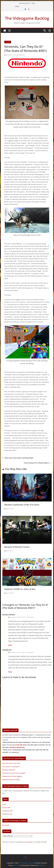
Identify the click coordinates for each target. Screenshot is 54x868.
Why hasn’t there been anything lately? (18, 458)
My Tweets (6, 825)
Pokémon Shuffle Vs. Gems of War (20, 589)
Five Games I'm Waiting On (11, 767)
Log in (4, 804)
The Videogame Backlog (27, 18)
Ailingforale (21, 55)
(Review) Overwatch (9, 770)
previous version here (17, 747)
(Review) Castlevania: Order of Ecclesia (22, 505)
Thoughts (8, 42)
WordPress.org (7, 814)
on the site (19, 745)
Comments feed (8, 811)
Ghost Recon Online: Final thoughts (14, 773)
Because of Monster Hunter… (18, 547)
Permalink (30, 617)
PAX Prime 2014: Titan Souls (11, 763)
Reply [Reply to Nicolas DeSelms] (10, 645)
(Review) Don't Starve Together (12, 776)
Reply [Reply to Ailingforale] (10, 672)
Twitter (38, 842)
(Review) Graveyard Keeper (11, 780)
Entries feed (6, 808)
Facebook (29, 842)
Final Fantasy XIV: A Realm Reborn (38, 463)
